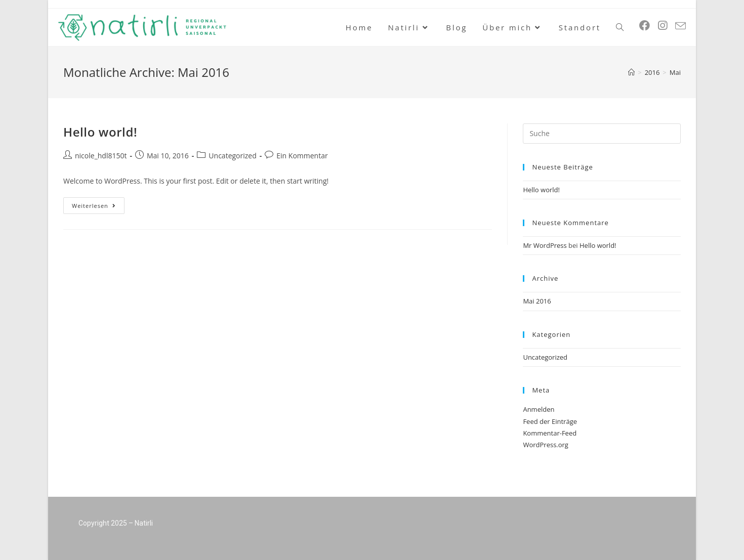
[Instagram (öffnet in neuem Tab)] (663, 26)
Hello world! (100, 132)
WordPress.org (546, 445)
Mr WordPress (545, 245)
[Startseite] (631, 72)
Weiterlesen (98, 203)
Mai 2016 (537, 301)
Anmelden (539, 409)
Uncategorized (232, 156)
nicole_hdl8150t (101, 156)
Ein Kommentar (302, 156)
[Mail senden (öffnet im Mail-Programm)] (680, 26)
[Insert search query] (602, 134)
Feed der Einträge (550, 421)
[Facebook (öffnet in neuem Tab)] (645, 26)
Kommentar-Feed (550, 433)
